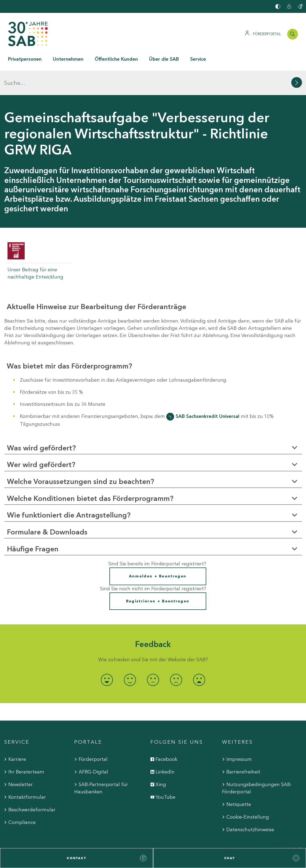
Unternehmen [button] (68, 59)
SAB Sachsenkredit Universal (208, 392)
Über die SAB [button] (164, 59)
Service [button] (198, 59)
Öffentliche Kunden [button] (116, 59)
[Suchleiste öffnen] (293, 34)
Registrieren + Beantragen (158, 576)
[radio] (107, 655)
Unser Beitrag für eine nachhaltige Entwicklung (35, 249)
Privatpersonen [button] (25, 59)
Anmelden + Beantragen (158, 552)
